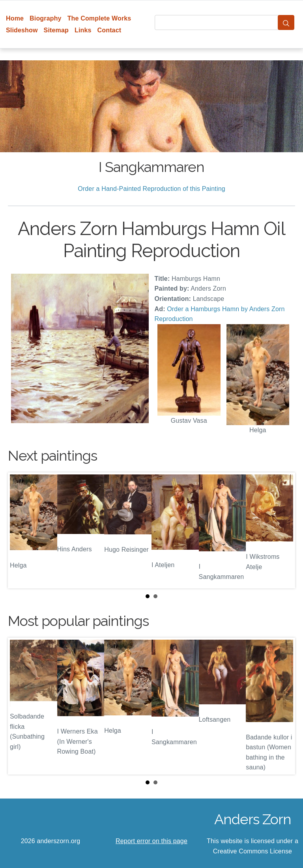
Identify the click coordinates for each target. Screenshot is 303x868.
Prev (20, 530)
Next (283, 530)
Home (15, 18)
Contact (109, 30)
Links (83, 30)
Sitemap (56, 30)
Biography (46, 18)
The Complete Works (99, 18)
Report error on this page (151, 841)
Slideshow (22, 30)
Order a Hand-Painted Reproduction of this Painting (151, 189)
